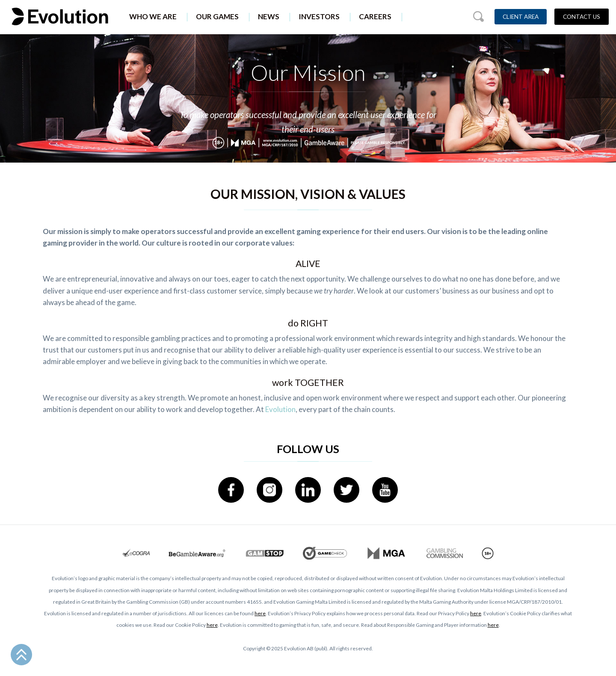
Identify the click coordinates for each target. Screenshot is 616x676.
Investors (319, 16)
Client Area (521, 17)
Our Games (217, 16)
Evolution (280, 409)
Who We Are (153, 16)
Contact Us (582, 17)
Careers (375, 16)
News (269, 16)
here (260, 613)
